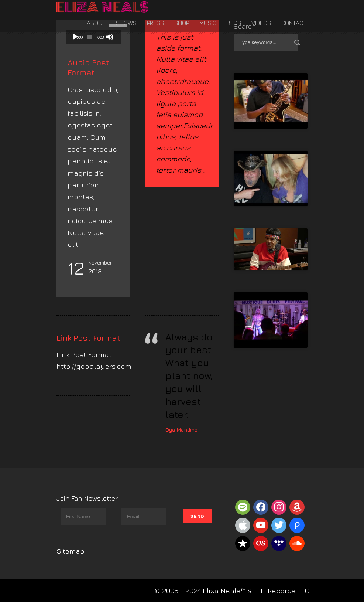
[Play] (75, 37)
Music (208, 23)
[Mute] (110, 37)
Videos (261, 23)
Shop (182, 23)
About (96, 23)
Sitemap (71, 551)
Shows (126, 23)
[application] (93, 37)
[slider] (89, 37)
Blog (234, 23)
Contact (294, 23)
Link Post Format (88, 338)
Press (155, 23)
